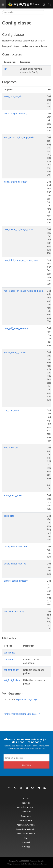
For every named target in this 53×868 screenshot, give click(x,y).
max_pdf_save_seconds (16, 328)
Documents (26, 816)
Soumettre (26, 765)
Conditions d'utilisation (33, 864)
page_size (9, 516)
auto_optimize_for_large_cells (19, 137)
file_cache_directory (14, 612)
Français (35, 4)
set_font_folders (12, 680)
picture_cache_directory (16, 581)
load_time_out (11, 448)
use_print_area (11, 410)
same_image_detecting (15, 114)
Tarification (26, 812)
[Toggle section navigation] (48, 12)
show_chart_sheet (13, 495)
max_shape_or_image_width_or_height (24, 291)
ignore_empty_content (15, 352)
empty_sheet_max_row (15, 547)
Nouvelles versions (26, 807)
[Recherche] (24, 12)
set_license (9, 653)
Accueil (26, 798)
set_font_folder (11, 670)
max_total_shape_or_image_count (21, 260)
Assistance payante (26, 834)
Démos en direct (26, 820)
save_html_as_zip (13, 96)
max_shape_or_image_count (18, 229)
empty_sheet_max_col (15, 564)
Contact (44, 864)
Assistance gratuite (26, 825)
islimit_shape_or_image (16, 182)
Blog (26, 838)
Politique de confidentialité (16, 864)
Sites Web (26, 842)
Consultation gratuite (26, 829)
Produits (26, 803)
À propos (26, 847)
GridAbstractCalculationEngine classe (22, 714)
